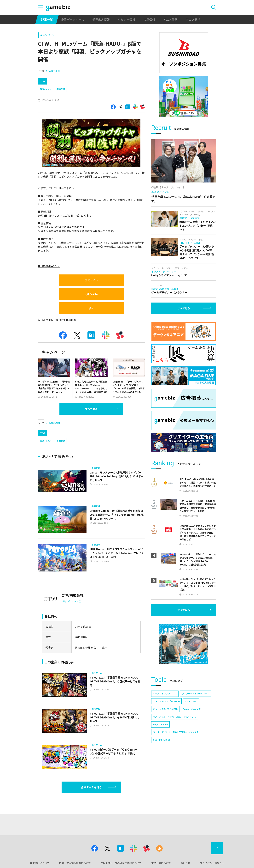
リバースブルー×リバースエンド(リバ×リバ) (175, 717)
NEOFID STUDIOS (162, 740)
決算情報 (149, 19)
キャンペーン (47, 35)
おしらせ (185, 863)
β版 (91, 308)
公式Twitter (91, 294)
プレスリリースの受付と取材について (121, 863)
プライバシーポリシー (212, 863)
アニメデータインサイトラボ (196, 694)
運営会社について (40, 863)
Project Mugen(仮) (192, 709)
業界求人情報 (101, 19)
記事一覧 (47, 19)
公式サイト (91, 280)
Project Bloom (160, 724)
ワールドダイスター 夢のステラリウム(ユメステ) (176, 732)
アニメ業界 (170, 19)
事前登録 (61, 89)
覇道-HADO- (46, 89)
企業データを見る (91, 787)
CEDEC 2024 (191, 701)
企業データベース (72, 19)
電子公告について (161, 863)
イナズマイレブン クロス (165, 694)
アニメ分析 (193, 19)
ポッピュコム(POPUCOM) (165, 709)
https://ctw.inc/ (71, 601)
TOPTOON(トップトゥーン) (166, 701)
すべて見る (91, 409)
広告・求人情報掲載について (75, 863)
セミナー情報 (127, 19)
